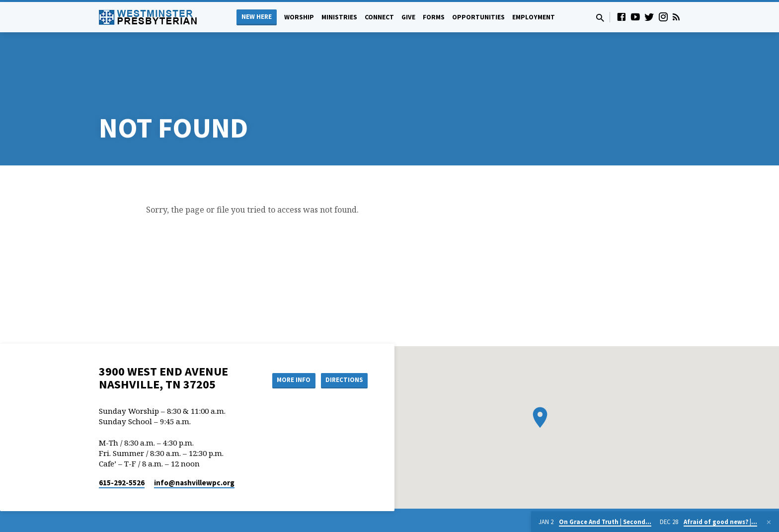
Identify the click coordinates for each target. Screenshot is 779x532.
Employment (534, 17)
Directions (343, 341)
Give (408, 17)
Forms (434, 17)
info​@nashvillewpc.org (194, 443)
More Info (287, 341)
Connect (379, 17)
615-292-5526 (122, 443)
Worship (299, 17)
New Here (257, 17)
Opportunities (478, 17)
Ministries (339, 17)
